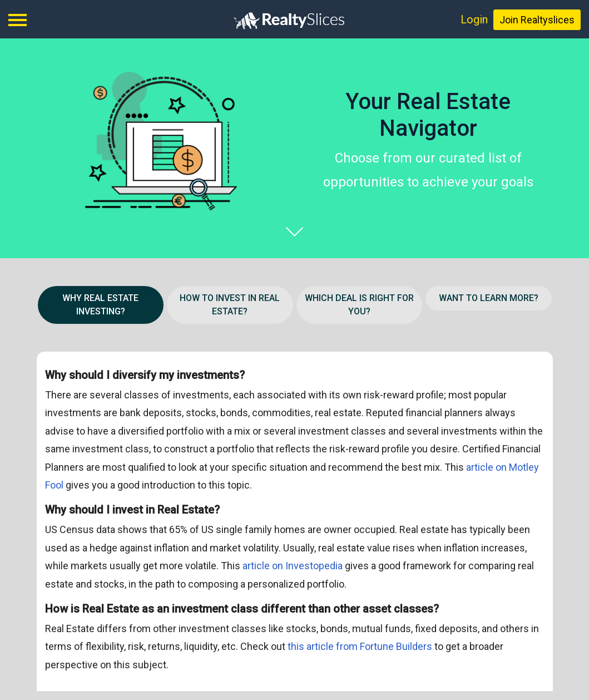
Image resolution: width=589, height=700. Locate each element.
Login (474, 19)
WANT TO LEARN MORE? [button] (489, 298)
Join (537, 20)
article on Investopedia (294, 566)
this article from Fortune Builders (361, 646)
